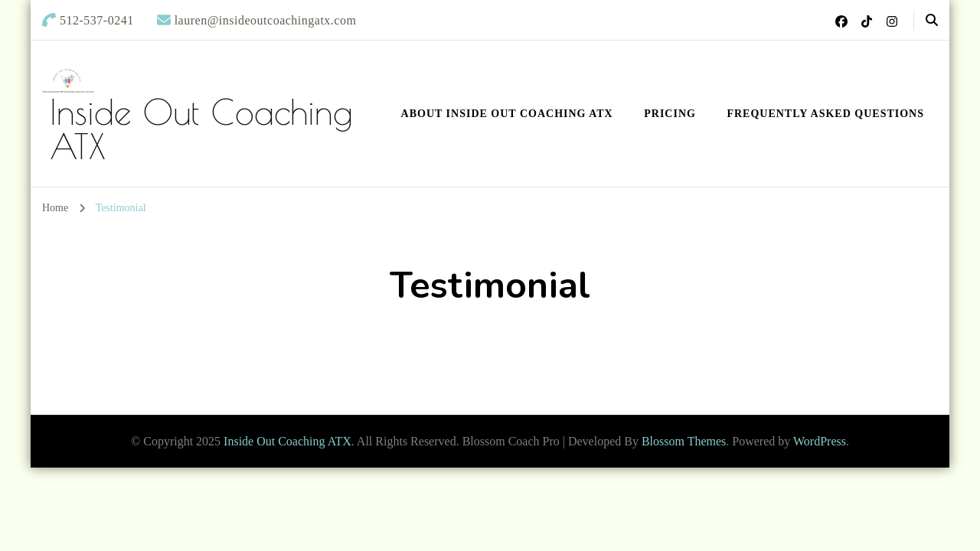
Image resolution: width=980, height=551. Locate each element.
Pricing (670, 114)
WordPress (820, 441)
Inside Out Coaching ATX (201, 129)
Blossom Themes (684, 441)
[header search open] (932, 21)
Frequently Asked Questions (825, 114)
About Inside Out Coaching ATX (507, 114)
